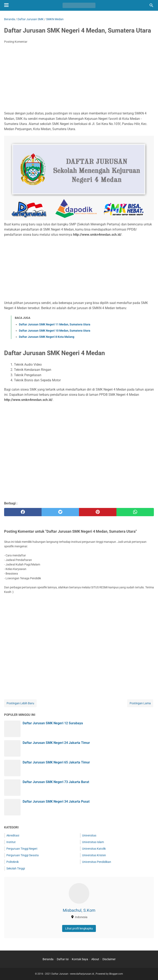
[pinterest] (98, 512)
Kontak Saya (80, 959)
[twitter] (60, 512)
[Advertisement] (79, 78)
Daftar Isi (63, 959)
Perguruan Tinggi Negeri (22, 849)
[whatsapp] (135, 512)
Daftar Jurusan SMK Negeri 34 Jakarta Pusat (56, 802)
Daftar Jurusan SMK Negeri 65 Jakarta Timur (56, 762)
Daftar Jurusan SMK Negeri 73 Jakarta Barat (56, 782)
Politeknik (13, 862)
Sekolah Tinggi (16, 868)
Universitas (89, 835)
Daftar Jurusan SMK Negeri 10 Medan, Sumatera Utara (55, 331)
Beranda (48, 959)
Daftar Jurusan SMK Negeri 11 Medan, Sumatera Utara (55, 324)
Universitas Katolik (94, 849)
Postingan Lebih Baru (20, 703)
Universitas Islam (93, 842)
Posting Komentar (16, 42)
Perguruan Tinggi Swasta (23, 855)
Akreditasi (13, 835)
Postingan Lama (140, 703)
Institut (11, 842)
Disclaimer (109, 959)
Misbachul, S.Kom (79, 910)
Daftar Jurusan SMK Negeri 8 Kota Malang (47, 337)
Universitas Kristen (94, 855)
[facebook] (23, 512)
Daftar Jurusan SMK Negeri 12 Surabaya (53, 723)
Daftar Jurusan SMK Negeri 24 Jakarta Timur (56, 743)
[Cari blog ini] (151, 5)
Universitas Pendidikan (97, 862)
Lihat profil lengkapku (79, 928)
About (95, 959)
